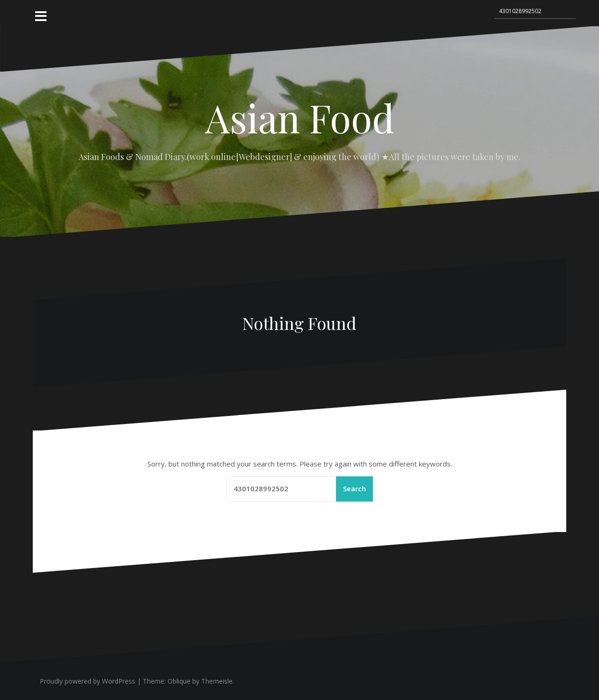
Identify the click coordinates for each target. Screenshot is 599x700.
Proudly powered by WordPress (88, 681)
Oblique (179, 681)
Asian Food (300, 117)
